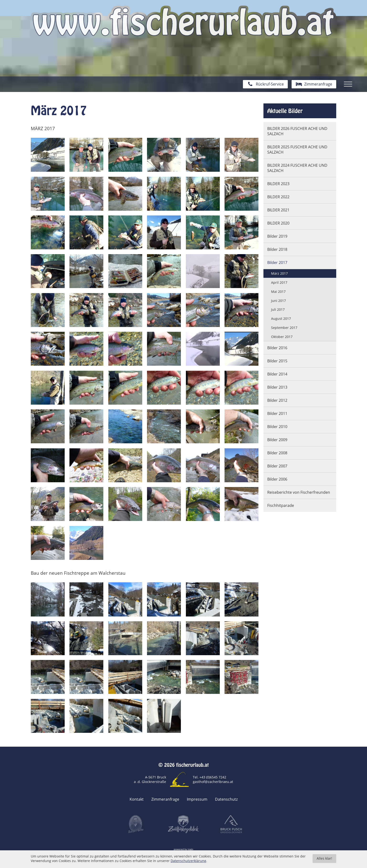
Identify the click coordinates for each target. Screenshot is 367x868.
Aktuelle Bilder (285, 111)
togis (191, 849)
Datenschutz (226, 799)
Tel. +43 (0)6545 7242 (210, 777)
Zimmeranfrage (165, 799)
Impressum (197, 799)
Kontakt (137, 799)
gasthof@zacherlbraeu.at (213, 782)
